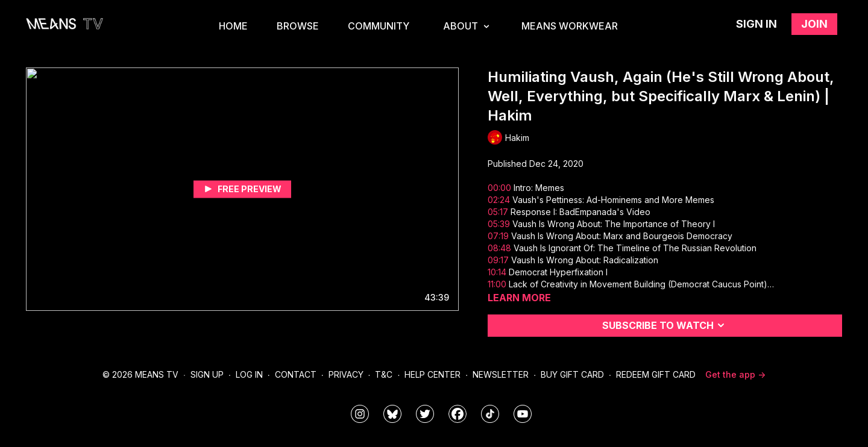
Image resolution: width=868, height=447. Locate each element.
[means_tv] (360, 414)
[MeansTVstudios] (392, 414)
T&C (384, 374)
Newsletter (501, 374)
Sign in (756, 24)
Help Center (432, 374)
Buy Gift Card (572, 374)
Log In (249, 374)
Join (814, 24)
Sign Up (207, 374)
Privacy (346, 374)
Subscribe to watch (665, 325)
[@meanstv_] (490, 414)
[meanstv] (458, 414)
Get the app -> (735, 374)
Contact (296, 374)
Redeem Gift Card (656, 374)
